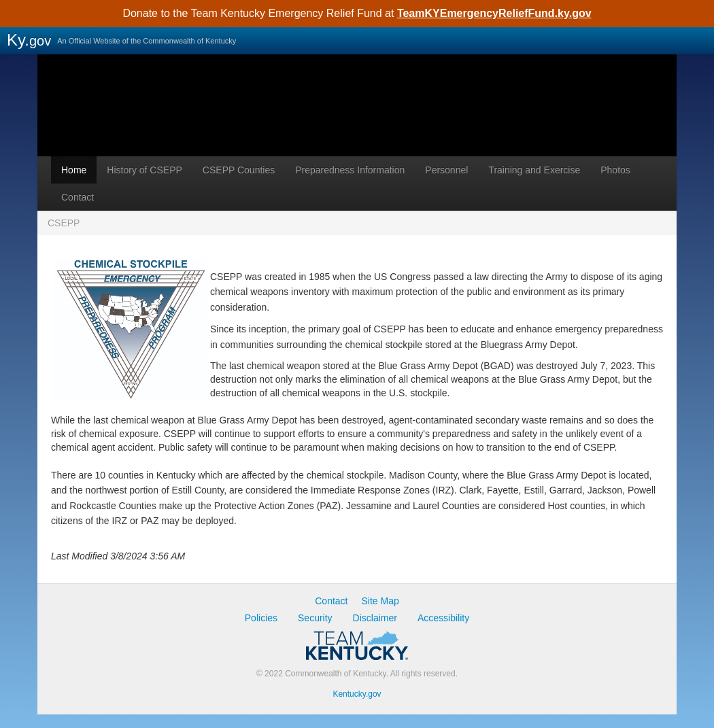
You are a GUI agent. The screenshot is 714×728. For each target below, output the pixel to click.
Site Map (380, 601)
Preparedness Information (350, 170)
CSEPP (357, 126)
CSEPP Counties (239, 170)
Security (315, 618)
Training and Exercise (534, 170)
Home (74, 170)
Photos (615, 170)
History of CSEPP (144, 170)
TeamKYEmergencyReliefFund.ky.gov (494, 13)
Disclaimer (375, 618)
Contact (78, 197)
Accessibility (443, 618)
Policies (261, 618)
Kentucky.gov (357, 694)
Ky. (29, 40)
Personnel (446, 170)
